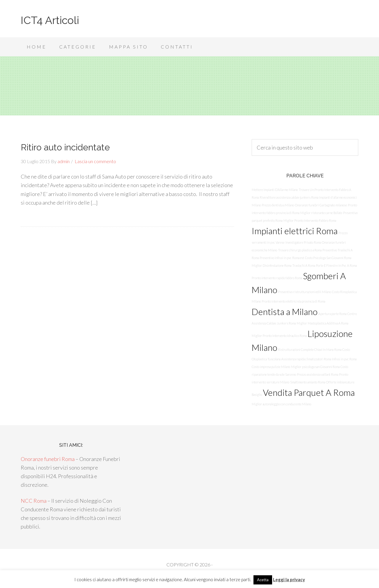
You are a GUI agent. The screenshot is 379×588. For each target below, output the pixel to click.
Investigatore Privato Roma (303, 242)
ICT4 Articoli (50, 20)
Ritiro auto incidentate (65, 147)
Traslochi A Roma (304, 265)
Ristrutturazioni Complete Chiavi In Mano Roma (310, 350)
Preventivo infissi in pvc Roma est (282, 258)
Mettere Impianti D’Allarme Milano (275, 190)
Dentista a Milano (285, 312)
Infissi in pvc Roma (344, 359)
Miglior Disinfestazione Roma (272, 265)
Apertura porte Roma (332, 314)
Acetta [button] (263, 580)
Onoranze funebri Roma (48, 459)
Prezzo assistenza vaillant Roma (318, 374)
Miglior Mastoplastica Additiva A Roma (322, 323)
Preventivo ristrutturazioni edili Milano (305, 292)
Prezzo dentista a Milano (278, 205)
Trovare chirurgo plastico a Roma (300, 250)
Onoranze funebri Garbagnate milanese (321, 205)
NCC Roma (34, 501)
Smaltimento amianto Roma (308, 382)
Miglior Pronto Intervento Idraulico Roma (279, 336)
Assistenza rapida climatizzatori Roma (306, 359)
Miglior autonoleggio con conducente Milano (281, 404)
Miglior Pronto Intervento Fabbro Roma (310, 220)
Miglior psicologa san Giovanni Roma (315, 367)
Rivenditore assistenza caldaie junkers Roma (289, 197)
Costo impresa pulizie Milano (271, 367)
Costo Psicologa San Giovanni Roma (328, 258)
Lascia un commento (95, 161)
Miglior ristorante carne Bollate (321, 213)
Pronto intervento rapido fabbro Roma (277, 278)
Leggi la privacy (289, 579)
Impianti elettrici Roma (295, 231)
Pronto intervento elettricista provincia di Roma (293, 301)
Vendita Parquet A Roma (309, 392)
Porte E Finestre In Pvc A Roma (336, 265)
